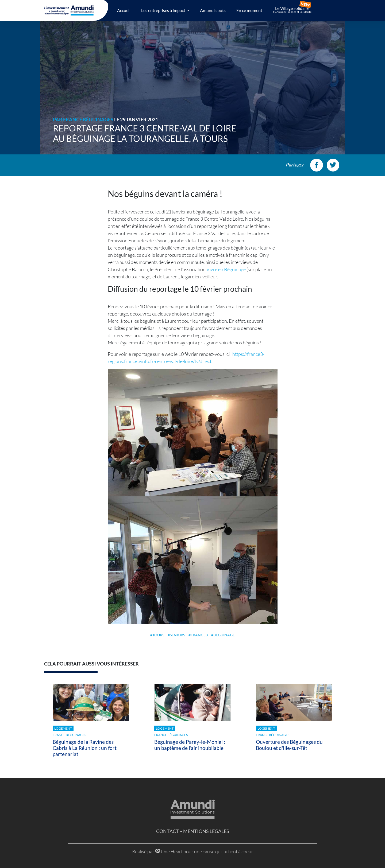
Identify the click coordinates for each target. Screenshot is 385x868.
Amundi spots (213, 10)
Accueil (124, 10)
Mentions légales (206, 831)
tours (158, 635)
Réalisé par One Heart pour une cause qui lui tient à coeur (193, 851)
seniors (177, 635)
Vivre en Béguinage (226, 269)
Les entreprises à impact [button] (164, 10)
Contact (168, 831)
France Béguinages (88, 119)
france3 (199, 635)
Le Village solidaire (292, 10)
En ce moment (249, 10)
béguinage (224, 635)
